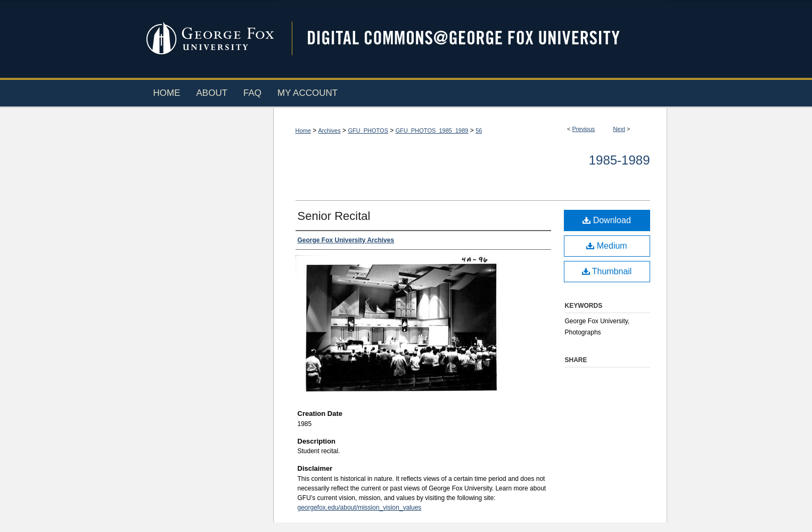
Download (607, 220)
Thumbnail (607, 271)
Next (619, 129)
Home (303, 130)
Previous (584, 129)
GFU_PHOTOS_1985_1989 (432, 130)
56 (479, 130)
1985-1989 (620, 160)
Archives (330, 130)
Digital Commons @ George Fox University (473, 39)
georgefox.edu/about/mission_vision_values (360, 508)
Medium (606, 246)
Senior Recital (334, 216)
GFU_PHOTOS (368, 130)
